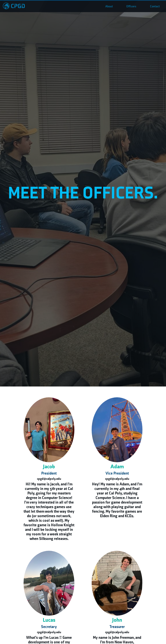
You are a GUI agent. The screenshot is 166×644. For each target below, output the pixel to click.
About (109, 6)
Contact (155, 6)
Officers (131, 6)
